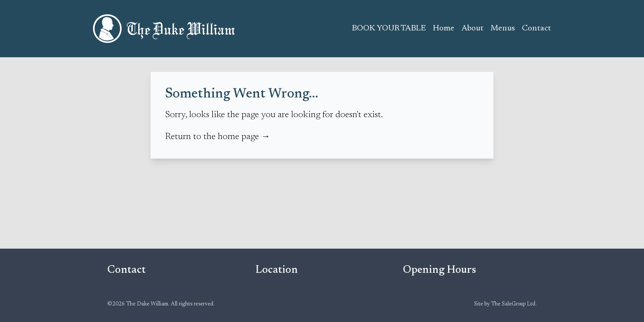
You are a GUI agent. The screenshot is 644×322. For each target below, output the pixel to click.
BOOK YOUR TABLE (389, 29)
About (472, 29)
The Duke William (165, 29)
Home (444, 29)
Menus (503, 29)
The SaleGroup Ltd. (514, 304)
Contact (536, 29)
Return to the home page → (218, 137)
